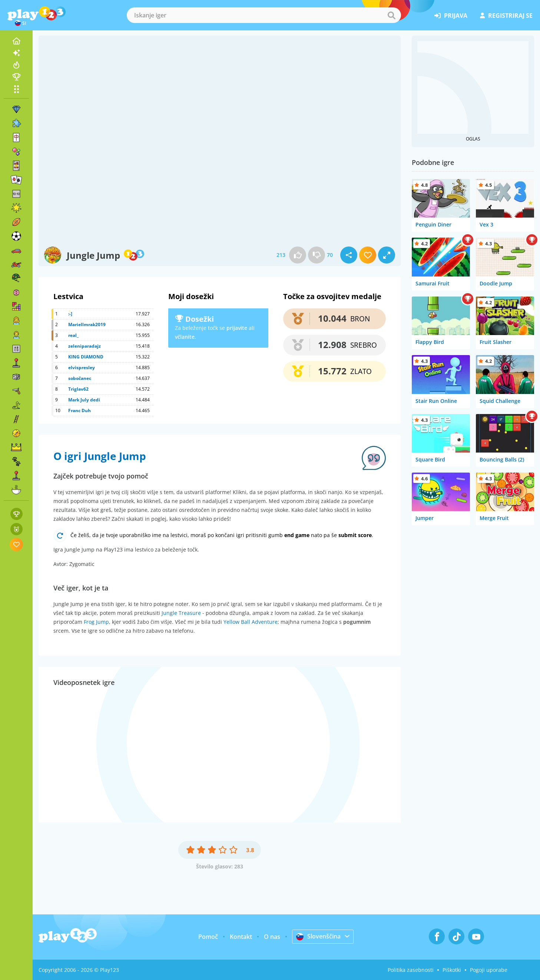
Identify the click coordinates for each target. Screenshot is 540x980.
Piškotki (452, 970)
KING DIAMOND (86, 357)
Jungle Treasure (181, 613)
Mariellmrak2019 (87, 325)
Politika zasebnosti (411, 970)
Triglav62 (78, 389)
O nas (272, 937)
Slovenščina (318, 936)
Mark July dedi (84, 400)
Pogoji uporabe (489, 970)
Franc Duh (79, 410)
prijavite (237, 328)
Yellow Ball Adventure (251, 622)
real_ (73, 335)
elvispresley (82, 367)
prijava (451, 16)
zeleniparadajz (85, 346)
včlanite (185, 337)
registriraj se (506, 16)
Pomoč (208, 937)
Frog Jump (96, 622)
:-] (70, 314)
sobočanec (80, 378)
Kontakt (241, 937)
